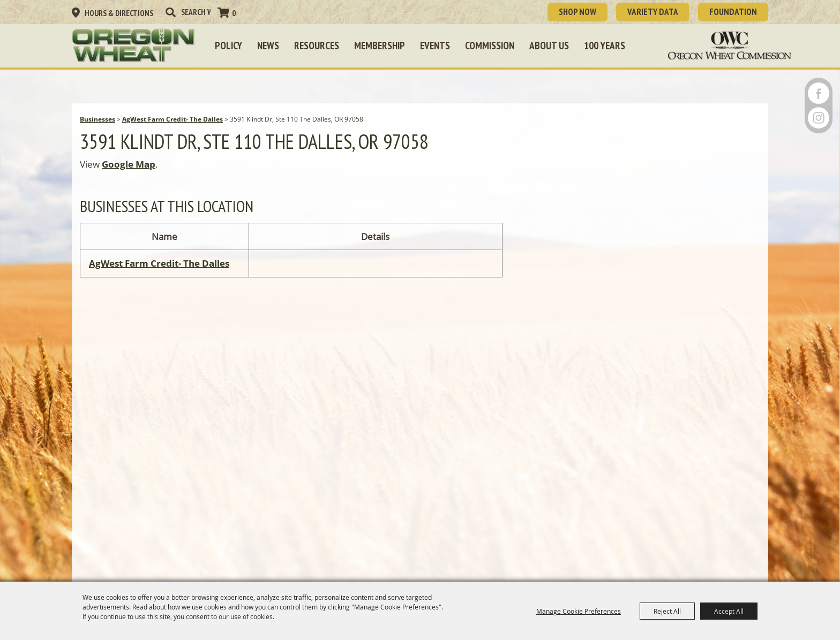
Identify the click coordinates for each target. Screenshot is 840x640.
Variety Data (653, 12)
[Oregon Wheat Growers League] (133, 46)
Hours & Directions (119, 13)
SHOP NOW (577, 12)
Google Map (129, 164)
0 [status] (234, 13)
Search (170, 12)
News (268, 46)
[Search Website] (196, 12)
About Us (549, 46)
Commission (490, 46)
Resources (317, 46)
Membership (380, 46)
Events (435, 46)
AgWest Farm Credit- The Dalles (172, 119)
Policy (228, 46)
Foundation (733, 12)
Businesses (97, 119)
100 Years (605, 46)
